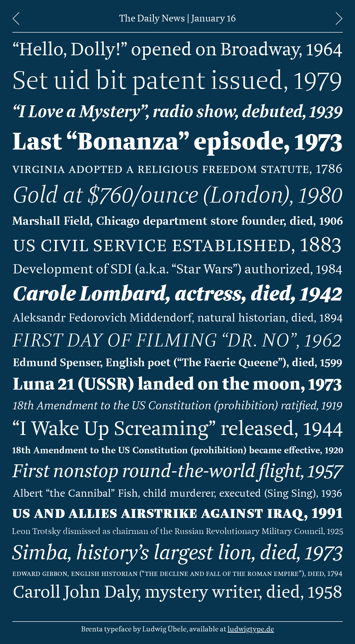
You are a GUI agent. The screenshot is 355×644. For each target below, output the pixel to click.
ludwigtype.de (251, 629)
